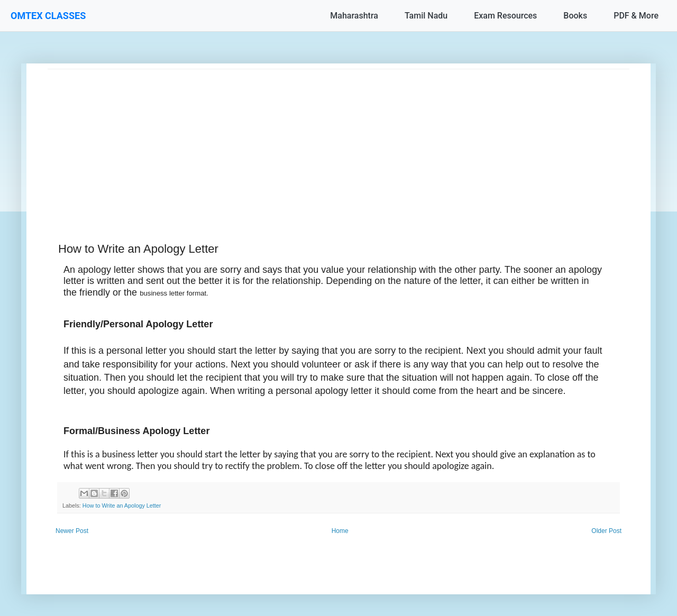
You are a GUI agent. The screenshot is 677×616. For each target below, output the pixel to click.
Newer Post (72, 531)
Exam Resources (505, 16)
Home (340, 531)
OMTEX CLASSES (48, 16)
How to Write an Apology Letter (122, 505)
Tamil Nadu (426, 16)
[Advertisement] (338, 143)
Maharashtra (354, 16)
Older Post (606, 531)
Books (575, 16)
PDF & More (636, 16)
